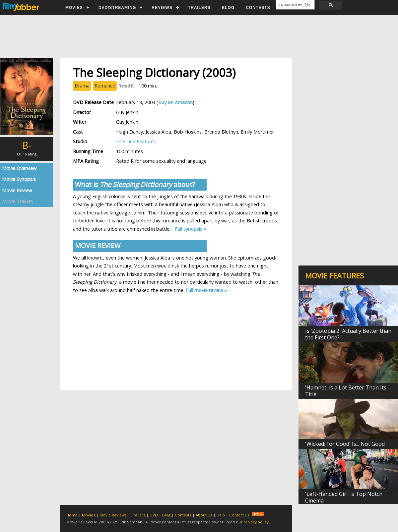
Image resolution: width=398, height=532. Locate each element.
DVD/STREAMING (117, 8)
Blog (166, 515)
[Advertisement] (199, 37)
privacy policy (256, 522)
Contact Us (239, 515)
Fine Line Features (136, 141)
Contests (183, 515)
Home (72, 515)
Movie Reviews (113, 515)
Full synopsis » (191, 229)
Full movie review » (206, 290)
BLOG (228, 8)
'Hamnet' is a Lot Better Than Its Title (346, 391)
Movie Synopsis (19, 179)
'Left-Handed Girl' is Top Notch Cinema (344, 497)
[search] (295, 5)
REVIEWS (162, 8)
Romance (105, 86)
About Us (204, 515)
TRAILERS (199, 8)
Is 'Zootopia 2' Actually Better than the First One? (348, 334)
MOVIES (74, 8)
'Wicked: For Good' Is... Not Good (345, 444)
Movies (89, 515)
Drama (82, 86)
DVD (154, 515)
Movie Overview (19, 168)
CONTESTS (258, 8)
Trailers (138, 515)
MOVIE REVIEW (98, 245)
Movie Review (17, 190)
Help (221, 515)
